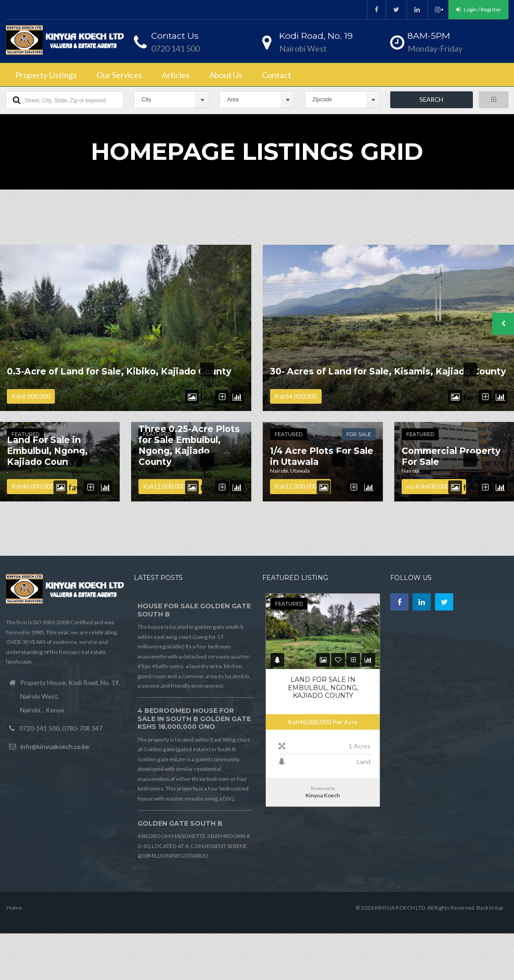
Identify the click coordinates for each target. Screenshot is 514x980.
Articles (176, 75)
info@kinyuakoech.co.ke (55, 746)
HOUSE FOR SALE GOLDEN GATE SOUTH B (194, 610)
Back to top (490, 908)
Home (14, 908)
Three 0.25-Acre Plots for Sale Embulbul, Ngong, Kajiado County (189, 445)
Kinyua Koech (323, 795)
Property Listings (46, 75)
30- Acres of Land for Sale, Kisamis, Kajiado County (388, 371)
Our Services (119, 75)
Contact (276, 75)
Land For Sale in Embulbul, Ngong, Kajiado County (47, 451)
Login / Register (479, 9)
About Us (226, 75)
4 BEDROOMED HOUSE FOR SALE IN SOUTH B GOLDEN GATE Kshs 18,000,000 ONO (194, 719)
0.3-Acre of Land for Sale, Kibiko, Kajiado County (119, 371)
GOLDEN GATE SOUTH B (180, 823)
